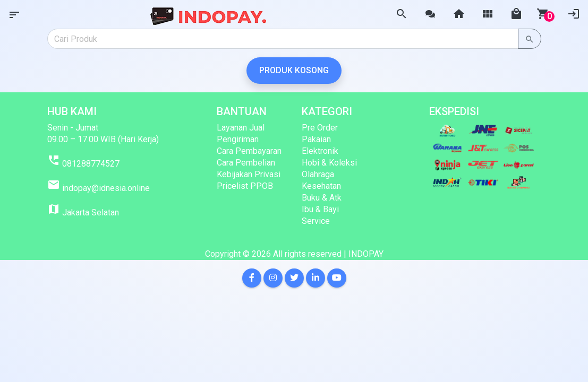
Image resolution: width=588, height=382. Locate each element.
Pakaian (316, 139)
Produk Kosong (294, 70)
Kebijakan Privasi (249, 174)
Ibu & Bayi (320, 209)
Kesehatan (321, 186)
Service (316, 221)
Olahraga (318, 174)
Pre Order (320, 128)
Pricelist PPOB (245, 186)
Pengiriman (238, 139)
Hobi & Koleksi (329, 163)
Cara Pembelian (246, 163)
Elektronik (320, 151)
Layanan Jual (241, 128)
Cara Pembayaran (249, 151)
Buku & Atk (322, 198)
